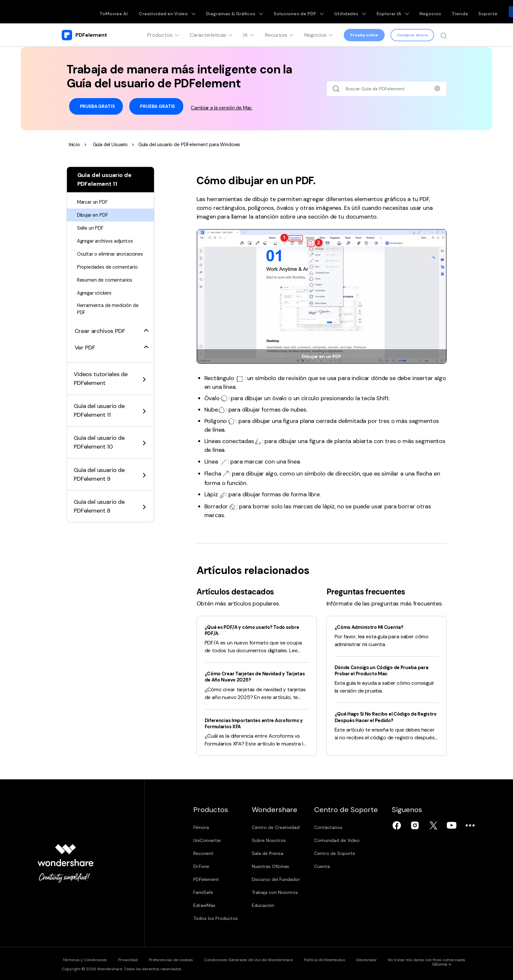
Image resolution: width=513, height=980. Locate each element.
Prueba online (364, 35)
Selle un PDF (91, 228)
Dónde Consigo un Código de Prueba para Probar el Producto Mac (387, 670)
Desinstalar (395, 959)
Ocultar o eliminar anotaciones (98, 258)
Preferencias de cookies (182, 959)
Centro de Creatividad (282, 827)
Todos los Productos (216, 918)
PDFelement (206, 879)
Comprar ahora (412, 35)
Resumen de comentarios (107, 288)
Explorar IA (373, 12)
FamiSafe (203, 892)
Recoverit (203, 853)
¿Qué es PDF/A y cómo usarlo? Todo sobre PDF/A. (250, 630)
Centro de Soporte (347, 853)
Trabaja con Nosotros (281, 892)
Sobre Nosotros (275, 840)
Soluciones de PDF (291, 12)
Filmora (201, 827)
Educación (269, 905)
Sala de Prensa (274, 853)
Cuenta (335, 866)
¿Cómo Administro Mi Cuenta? (373, 627)
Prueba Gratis (96, 107)
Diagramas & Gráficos (235, 12)
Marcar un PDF (94, 202)
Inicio (75, 144)
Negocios (406, 12)
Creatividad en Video (176, 12)
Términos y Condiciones (84, 959)
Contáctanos (341, 827)
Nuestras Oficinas (277, 866)
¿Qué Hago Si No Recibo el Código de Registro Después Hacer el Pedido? (380, 717)
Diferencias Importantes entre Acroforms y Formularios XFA (243, 723)
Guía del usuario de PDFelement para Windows (196, 144)
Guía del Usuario (113, 144)
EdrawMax (204, 905)
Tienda (431, 12)
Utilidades (336, 12)
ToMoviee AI (128, 12)
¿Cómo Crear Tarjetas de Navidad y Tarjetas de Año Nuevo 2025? (249, 677)
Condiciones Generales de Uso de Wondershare (265, 959)
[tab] (110, 336)
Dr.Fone (201, 866)
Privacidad (133, 959)
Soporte (454, 12)
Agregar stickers (96, 301)
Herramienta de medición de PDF (110, 318)
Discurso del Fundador (282, 879)
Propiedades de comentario (110, 275)
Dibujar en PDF (94, 215)
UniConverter (207, 840)
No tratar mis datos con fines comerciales (461, 959)
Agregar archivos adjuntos (108, 241)
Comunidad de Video (350, 840)
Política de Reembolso (347, 959)
